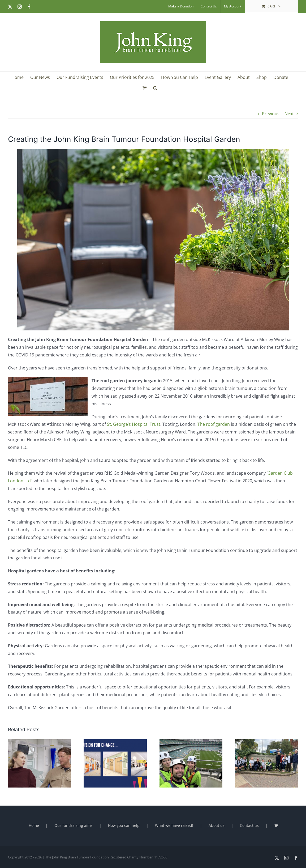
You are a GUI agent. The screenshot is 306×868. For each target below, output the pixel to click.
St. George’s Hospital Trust (134, 424)
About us (217, 825)
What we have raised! (174, 825)
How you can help (124, 825)
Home (34, 825)
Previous (271, 114)
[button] (155, 87)
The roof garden (214, 424)
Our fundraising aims (74, 825)
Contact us (249, 825)
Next (289, 114)
